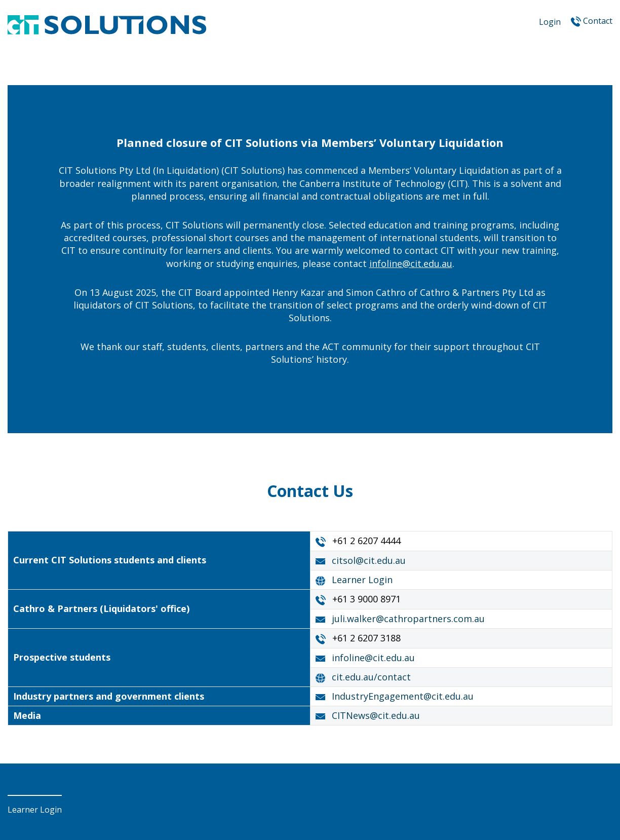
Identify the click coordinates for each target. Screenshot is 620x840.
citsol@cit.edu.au (369, 560)
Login (550, 22)
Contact (598, 21)
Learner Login (362, 580)
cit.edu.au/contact (371, 677)
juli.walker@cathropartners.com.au (408, 619)
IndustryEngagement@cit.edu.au (403, 696)
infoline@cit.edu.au (411, 263)
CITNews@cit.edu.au (376, 715)
